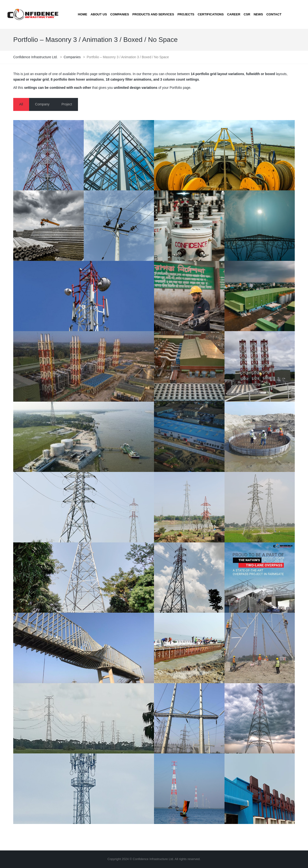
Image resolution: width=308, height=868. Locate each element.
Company (42, 104)
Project (67, 104)
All (21, 104)
